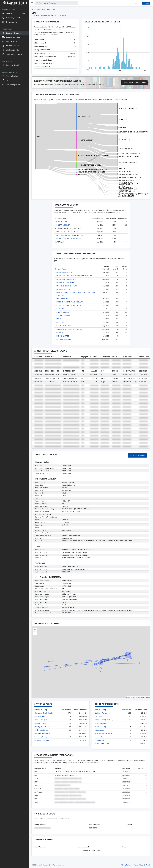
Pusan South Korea (102, 744)
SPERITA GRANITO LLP (63, 298)
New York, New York (42, 740)
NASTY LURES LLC (125, 172)
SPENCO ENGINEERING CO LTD (66, 286)
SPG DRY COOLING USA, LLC (65, 326)
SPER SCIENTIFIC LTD (62, 289)
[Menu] (32, 3)
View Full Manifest (138, 455)
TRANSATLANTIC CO (126, 185)
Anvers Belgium (101, 723)
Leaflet (128, 697)
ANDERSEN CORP (84, 116)
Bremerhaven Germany (103, 733)
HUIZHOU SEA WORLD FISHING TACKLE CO (93, 155)
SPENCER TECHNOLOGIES (64, 272)
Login (137, 3)
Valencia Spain (100, 737)
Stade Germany (101, 727)
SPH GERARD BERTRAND (63, 339)
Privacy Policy (126, 865)
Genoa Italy (99, 716)
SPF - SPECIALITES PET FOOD (129, 157)
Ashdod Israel (100, 740)
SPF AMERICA (59, 309)
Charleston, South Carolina (44, 713)
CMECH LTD (123, 127)
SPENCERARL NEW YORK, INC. (65, 279)
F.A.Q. (148, 865)
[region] (14, 437)
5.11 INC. (122, 186)
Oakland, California (41, 730)
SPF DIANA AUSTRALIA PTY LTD (130, 177)
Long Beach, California (42, 733)
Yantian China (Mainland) (104, 720)
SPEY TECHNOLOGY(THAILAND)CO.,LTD (69, 302)
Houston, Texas (40, 716)
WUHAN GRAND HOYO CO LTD (129, 154)
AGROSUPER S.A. (124, 140)
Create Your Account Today (134, 83)
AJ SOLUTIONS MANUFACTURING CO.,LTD (133, 193)
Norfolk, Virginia (40, 723)
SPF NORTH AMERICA (85, 140)
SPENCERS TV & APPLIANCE (64, 283)
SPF (38, 136)
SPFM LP (122, 168)
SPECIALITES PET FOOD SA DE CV (89, 165)
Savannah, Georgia (41, 737)
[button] (35, 630)
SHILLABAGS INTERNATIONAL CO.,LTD (91, 172)
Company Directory (43, 9)
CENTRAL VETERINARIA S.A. (128, 174)
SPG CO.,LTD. (59, 322)
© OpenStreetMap (137, 697)
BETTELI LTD (123, 119)
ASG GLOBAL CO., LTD (126, 196)
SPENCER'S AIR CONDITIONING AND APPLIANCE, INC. (74, 276)
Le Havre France (101, 713)
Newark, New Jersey (41, 720)
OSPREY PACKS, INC (125, 188)
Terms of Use (138, 865)
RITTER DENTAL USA (126, 182)
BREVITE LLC (82, 174)
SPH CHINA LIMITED (62, 336)
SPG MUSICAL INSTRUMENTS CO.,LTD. (68, 329)
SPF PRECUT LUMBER (62, 315)
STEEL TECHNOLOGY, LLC (127, 189)
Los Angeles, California (42, 727)
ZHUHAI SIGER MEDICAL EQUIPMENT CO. (92, 170)
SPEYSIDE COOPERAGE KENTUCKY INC (68, 305)
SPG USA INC (59, 332)
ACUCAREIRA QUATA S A (127, 149)
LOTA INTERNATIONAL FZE (128, 108)
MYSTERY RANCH (125, 190)
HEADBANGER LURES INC (127, 162)
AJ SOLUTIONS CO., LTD (127, 192)
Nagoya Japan (100, 730)
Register (146, 3)
